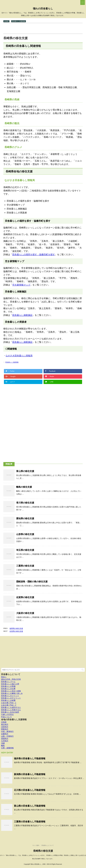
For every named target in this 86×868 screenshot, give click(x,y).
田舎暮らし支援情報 (12, 362)
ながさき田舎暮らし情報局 (19, 356)
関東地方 (5, 729)
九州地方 (5, 741)
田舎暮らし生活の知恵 (10, 712)
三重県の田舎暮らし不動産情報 (30, 822)
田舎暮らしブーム (8, 682)
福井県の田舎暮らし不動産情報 (30, 758)
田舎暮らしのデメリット (11, 698)
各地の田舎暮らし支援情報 (14, 720)
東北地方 (5, 724)
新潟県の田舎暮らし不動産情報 (30, 774)
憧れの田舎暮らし (43, 9)
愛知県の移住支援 (25, 518)
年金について (6, 717)
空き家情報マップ (21, 285)
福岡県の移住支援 (16, 628)
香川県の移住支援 (25, 503)
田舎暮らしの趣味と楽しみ (12, 693)
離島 (3, 746)
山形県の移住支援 (25, 534)
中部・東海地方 (7, 731)
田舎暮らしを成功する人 (11, 707)
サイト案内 (36, 845)
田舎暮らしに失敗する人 (11, 710)
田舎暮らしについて (11, 674)
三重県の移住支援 (25, 566)
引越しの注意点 (7, 714)
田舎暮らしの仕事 (8, 689)
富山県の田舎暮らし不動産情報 (30, 806)
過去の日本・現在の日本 (11, 679)
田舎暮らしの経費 (8, 700)
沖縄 (3, 743)
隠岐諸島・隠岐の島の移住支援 (32, 582)
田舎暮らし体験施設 (22, 315)
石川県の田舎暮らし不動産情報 (30, 790)
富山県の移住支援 (25, 471)
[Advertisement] (44, 28)
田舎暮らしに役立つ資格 (11, 691)
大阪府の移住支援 (25, 613)
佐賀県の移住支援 (25, 597)
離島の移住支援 (24, 487)
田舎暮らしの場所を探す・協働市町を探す (34, 254)
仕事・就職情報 (7, 748)
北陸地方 (5, 727)
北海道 (4, 722)
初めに (4, 677)
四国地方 (5, 739)
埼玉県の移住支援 (25, 550)
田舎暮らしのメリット (10, 696)
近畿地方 (5, 734)
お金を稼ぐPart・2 (9, 705)
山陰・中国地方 (7, 736)
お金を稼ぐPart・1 (9, 703)
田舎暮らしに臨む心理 (10, 684)
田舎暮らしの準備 (8, 686)
